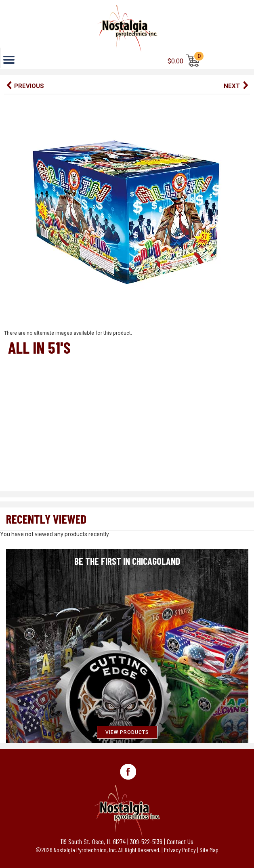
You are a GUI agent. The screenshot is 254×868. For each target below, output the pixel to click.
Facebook (128, 772)
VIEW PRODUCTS (127, 732)
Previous (29, 86)
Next (232, 86)
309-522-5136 (146, 841)
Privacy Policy (180, 850)
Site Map (209, 850)
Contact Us (180, 841)
